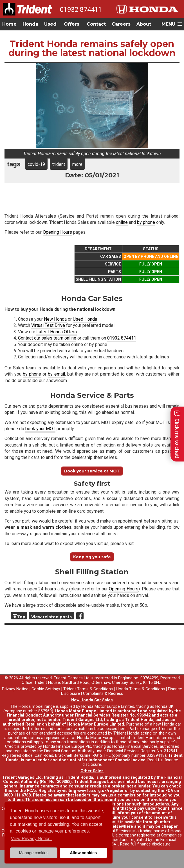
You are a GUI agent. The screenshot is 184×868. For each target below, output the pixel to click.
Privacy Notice (15, 689)
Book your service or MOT (92, 471)
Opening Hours (57, 232)
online (122, 222)
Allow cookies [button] (83, 853)
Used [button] (50, 24)
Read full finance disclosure (145, 844)
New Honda (55, 319)
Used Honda (85, 319)
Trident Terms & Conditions (88, 689)
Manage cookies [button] (34, 853)
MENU (168, 24)
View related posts (51, 617)
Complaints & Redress (103, 694)
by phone (146, 222)
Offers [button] (72, 24)
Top (21, 617)
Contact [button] (96, 24)
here (123, 729)
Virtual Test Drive (48, 325)
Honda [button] (30, 24)
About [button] (144, 24)
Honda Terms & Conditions (140, 689)
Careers (121, 24)
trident (59, 164)
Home (9, 24)
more (77, 164)
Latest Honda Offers (57, 332)
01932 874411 (81, 10)
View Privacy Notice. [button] (31, 839)
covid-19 (36, 164)
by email (56, 374)
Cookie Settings (46, 689)
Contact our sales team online (47, 338)
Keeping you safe (92, 557)
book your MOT (40, 429)
